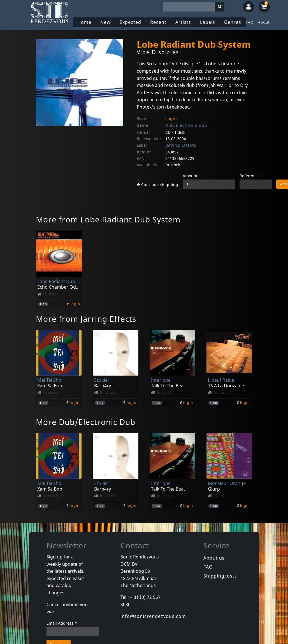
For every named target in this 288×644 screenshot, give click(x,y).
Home (84, 22)
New (105, 22)
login (75, 304)
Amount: (191, 176)
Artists (183, 22)
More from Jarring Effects (86, 319)
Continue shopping (157, 185)
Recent (158, 22)
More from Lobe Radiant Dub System (108, 219)
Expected (130, 22)
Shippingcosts (220, 576)
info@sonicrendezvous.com (153, 616)
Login (171, 119)
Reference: (250, 176)
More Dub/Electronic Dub (86, 422)
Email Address (62, 623)
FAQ (250, 22)
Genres (233, 22)
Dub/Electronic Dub (186, 125)
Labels (208, 22)
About (264, 22)
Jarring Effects (181, 145)
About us (214, 558)
